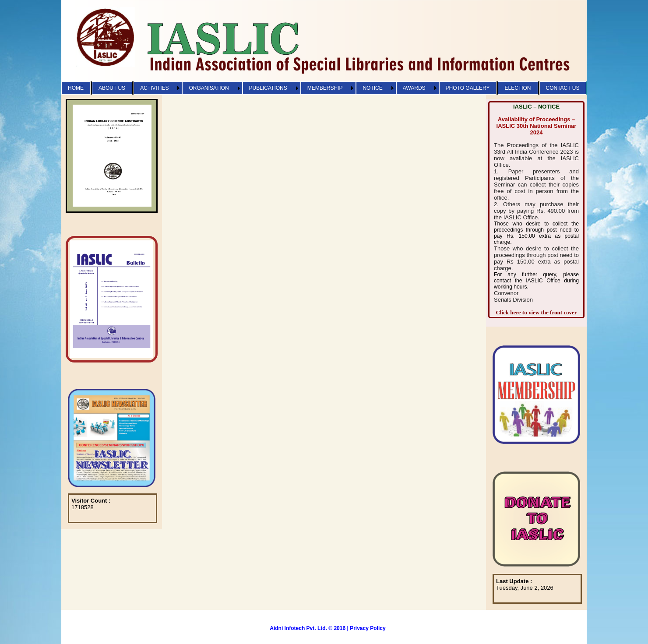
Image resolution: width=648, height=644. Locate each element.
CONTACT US (563, 88)
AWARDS (414, 88)
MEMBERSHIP (325, 88)
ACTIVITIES (154, 88)
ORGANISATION (209, 88)
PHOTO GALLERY (468, 88)
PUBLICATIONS (268, 88)
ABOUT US (112, 88)
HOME (76, 88)
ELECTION (518, 88)
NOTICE (372, 88)
